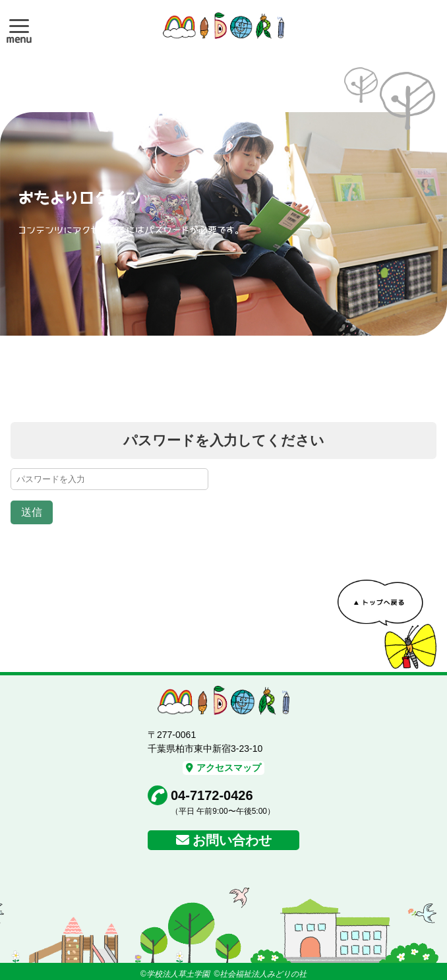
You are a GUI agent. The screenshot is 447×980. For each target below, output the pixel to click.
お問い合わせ (232, 840)
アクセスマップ (223, 768)
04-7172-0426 (212, 795)
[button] (19, 26)
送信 (32, 512)
